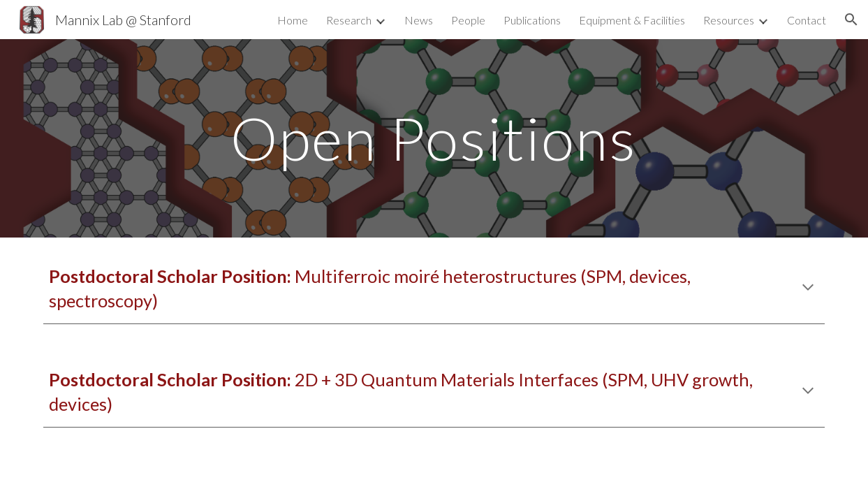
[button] (851, 20)
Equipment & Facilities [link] (632, 20)
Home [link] (293, 20)
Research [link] (349, 20)
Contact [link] (807, 20)
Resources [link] (729, 20)
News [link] (419, 20)
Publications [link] (532, 20)
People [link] (468, 20)
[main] (434, 138)
